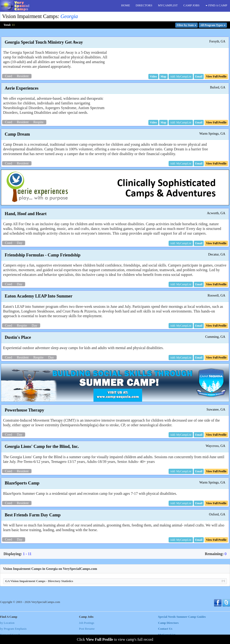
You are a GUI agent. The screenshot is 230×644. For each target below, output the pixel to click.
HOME (126, 5)
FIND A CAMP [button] (216, 5)
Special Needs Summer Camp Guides (182, 617)
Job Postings (87, 623)
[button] (153, 76)
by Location (7, 623)
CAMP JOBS (192, 5)
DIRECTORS (144, 5)
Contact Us (165, 629)
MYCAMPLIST (168, 5)
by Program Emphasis (13, 629)
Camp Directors (168, 623)
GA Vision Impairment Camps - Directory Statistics (115, 581)
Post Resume (87, 629)
